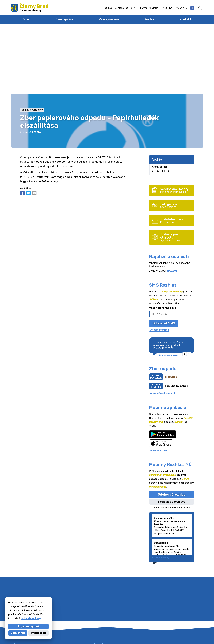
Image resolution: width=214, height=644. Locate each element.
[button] (185, 289)
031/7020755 (174, 613)
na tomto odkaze (31, 618)
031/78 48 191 (175, 610)
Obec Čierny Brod (153, 636)
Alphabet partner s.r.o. (107, 636)
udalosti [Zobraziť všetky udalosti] (172, 206)
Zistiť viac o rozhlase (172, 436)
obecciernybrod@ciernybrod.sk (185, 617)
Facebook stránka (177, 620)
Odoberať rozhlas (172, 429)
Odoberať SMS (164, 258)
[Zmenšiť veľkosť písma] (163, 8)
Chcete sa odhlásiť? (160, 265)
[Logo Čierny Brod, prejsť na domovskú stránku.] (30, 8)
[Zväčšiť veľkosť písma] (170, 8)
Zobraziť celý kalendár (163, 328)
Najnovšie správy (168, 290)
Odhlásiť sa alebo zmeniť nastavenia (172, 442)
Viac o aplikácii (158, 385)
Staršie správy (161, 492)
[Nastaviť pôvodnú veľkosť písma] (166, 8)
